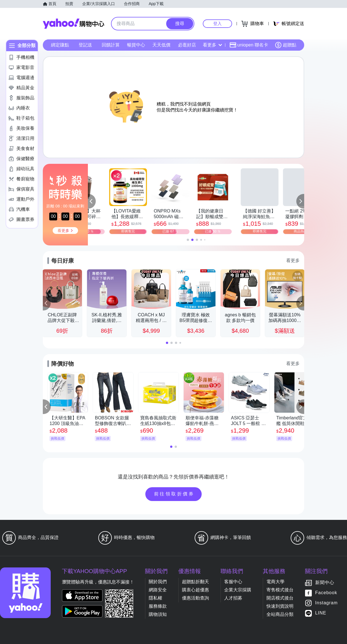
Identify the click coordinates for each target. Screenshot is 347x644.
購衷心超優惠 (195, 590)
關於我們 (158, 582)
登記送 (85, 45)
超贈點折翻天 (195, 582)
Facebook (326, 593)
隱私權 (155, 598)
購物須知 (158, 614)
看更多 (212, 45)
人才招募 (233, 598)
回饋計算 (111, 45)
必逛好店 (187, 45)
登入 (217, 24)
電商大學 (275, 582)
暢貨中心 (136, 45)
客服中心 (233, 582)
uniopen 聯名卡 (249, 45)
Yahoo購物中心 (74, 24)
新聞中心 (325, 583)
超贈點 (286, 45)
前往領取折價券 (174, 494)
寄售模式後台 (280, 590)
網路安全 (158, 590)
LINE (321, 613)
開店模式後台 (280, 598)
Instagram (326, 603)
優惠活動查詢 (195, 598)
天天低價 (161, 45)
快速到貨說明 (280, 606)
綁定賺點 (60, 45)
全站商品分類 (280, 614)
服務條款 (158, 606)
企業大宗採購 (238, 590)
